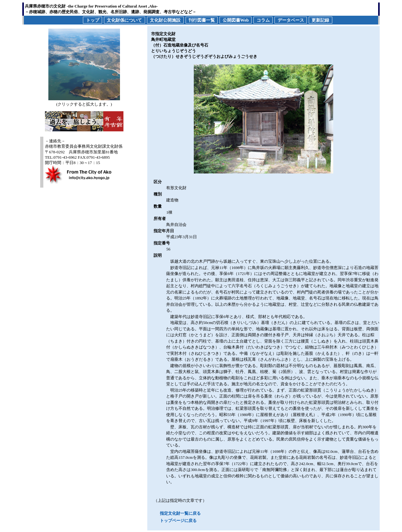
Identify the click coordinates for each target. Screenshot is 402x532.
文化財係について (124, 20)
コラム (263, 20)
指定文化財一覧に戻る (180, 513)
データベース (291, 20)
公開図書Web (236, 20)
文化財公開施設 (165, 20)
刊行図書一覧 (202, 20)
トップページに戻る (178, 521)
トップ (93, 20)
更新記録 (320, 20)
